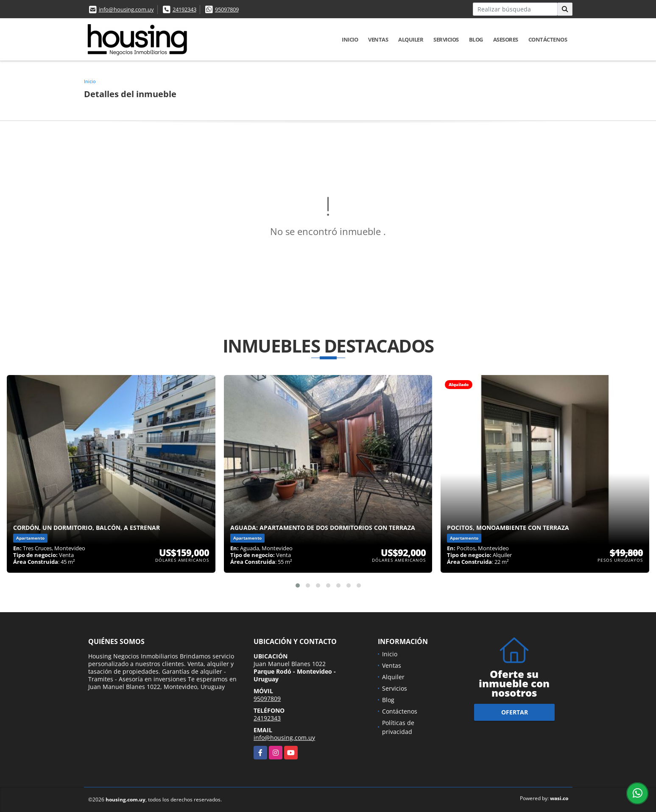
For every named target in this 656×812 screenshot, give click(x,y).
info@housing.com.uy (126, 9)
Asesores (506, 39)
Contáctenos (548, 39)
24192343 (184, 9)
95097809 (227, 9)
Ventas (378, 39)
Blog (476, 39)
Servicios (446, 39)
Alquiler (411, 39)
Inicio (350, 39)
